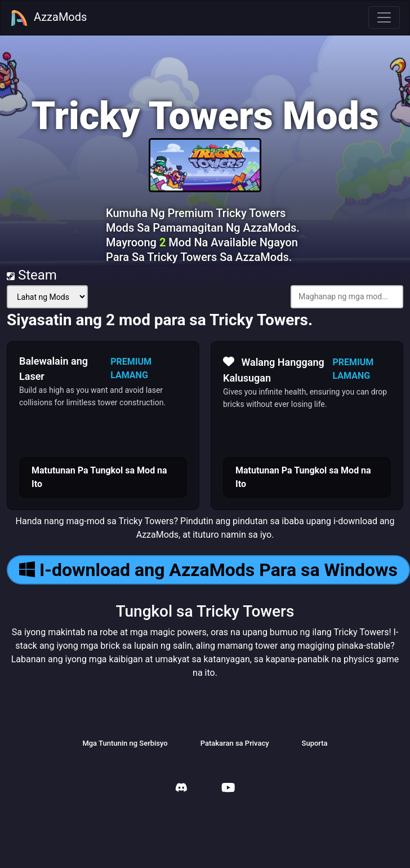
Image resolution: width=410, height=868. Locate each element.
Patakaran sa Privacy (235, 743)
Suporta (315, 743)
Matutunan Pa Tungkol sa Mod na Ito (99, 477)
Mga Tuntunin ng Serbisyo (125, 743)
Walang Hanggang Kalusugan (274, 369)
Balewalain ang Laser (54, 369)
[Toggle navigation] (384, 17)
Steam (32, 275)
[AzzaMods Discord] (181, 789)
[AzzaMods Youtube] (228, 789)
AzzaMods (48, 18)
